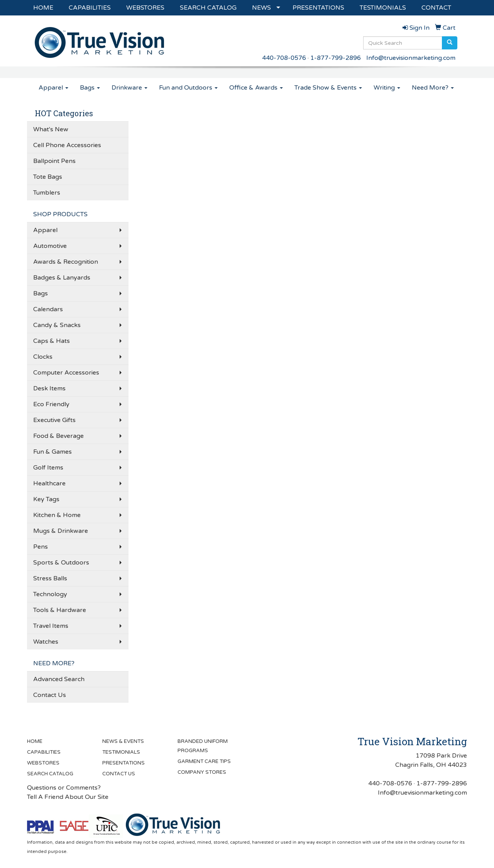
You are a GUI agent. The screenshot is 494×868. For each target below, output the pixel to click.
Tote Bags (48, 177)
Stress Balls (50, 578)
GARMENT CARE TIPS (204, 761)
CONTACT (436, 8)
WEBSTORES (145, 8)
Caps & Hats (52, 341)
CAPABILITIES (90, 8)
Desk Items (49, 388)
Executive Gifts (54, 420)
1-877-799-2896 (336, 58)
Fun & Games (52, 452)
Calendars (48, 309)
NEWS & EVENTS (123, 741)
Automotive (50, 246)
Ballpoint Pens (54, 161)
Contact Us (50, 695)
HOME (43, 8)
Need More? (433, 88)
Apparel (53, 88)
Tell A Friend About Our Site (68, 797)
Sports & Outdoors (61, 563)
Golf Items (48, 468)
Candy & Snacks (57, 325)
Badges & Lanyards (62, 278)
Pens (41, 547)
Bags (90, 88)
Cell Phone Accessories (67, 145)
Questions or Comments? (64, 788)
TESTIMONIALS (383, 8)
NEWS (261, 8)
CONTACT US (119, 774)
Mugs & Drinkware (61, 531)
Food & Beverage (58, 436)
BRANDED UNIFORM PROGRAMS (203, 746)
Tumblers (47, 193)
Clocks (43, 357)
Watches (46, 642)
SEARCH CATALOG (208, 8)
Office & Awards (256, 88)
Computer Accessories (66, 373)
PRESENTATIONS (318, 8)
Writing (387, 88)
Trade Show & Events (328, 88)
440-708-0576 (284, 58)
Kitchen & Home (57, 515)
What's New (51, 129)
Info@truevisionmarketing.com (411, 58)
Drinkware (129, 88)
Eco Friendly (51, 404)
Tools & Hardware (60, 610)
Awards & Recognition (66, 262)
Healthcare (49, 483)
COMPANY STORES (202, 772)
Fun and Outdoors (188, 88)
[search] (450, 43)
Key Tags (46, 499)
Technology (50, 594)
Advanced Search (59, 679)
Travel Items (51, 626)
